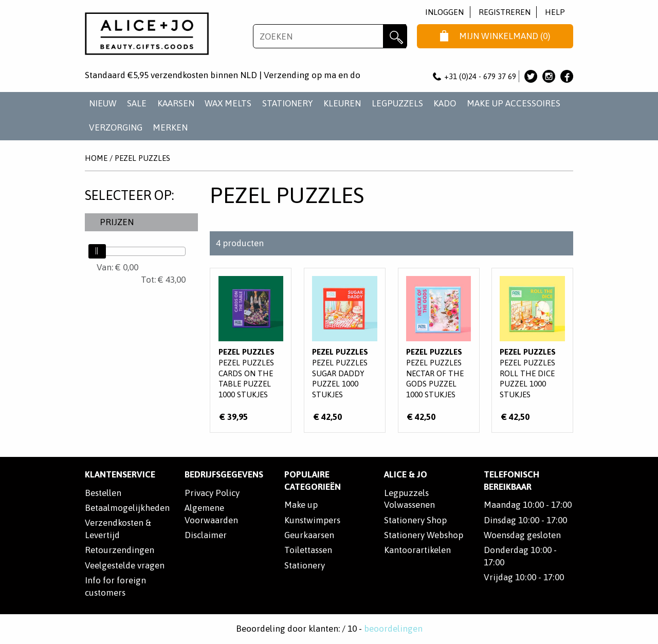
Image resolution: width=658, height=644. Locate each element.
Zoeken (395, 36)
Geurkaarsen (309, 535)
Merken (170, 127)
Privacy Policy (212, 493)
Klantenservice (120, 474)
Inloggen (444, 12)
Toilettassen (308, 550)
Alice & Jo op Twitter (531, 76)
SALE (137, 103)
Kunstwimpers (312, 520)
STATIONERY (288, 103)
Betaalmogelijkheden (127, 508)
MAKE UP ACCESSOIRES (514, 103)
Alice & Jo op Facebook (567, 76)
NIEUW (103, 103)
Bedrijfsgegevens (224, 474)
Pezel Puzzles (142, 158)
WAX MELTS (228, 103)
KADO (445, 103)
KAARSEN (176, 103)
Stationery (305, 565)
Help (555, 12)
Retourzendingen (120, 550)
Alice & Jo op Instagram (549, 76)
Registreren (505, 12)
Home (96, 158)
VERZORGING (116, 127)
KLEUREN (342, 103)
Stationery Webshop (424, 535)
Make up (301, 505)
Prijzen (117, 222)
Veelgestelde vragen (125, 565)
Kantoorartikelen (417, 550)
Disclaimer (206, 535)
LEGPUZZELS (397, 103)
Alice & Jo (406, 474)
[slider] (97, 251)
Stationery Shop (415, 520)
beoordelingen (393, 629)
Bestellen (103, 493)
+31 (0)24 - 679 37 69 (474, 76)
